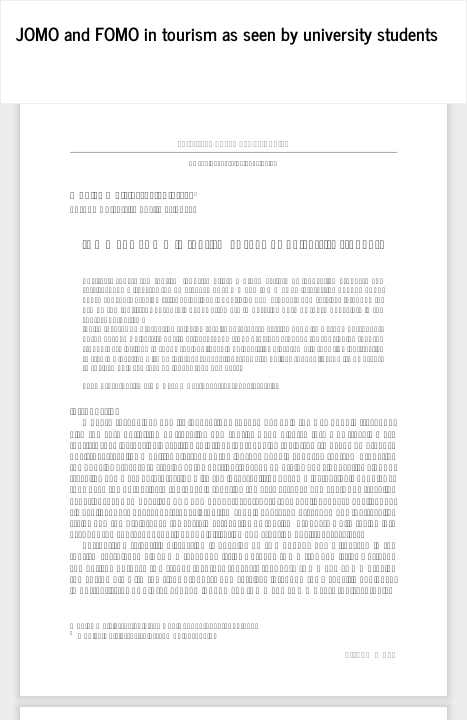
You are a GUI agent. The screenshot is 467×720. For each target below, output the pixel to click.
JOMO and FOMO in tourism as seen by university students (227, 33)
